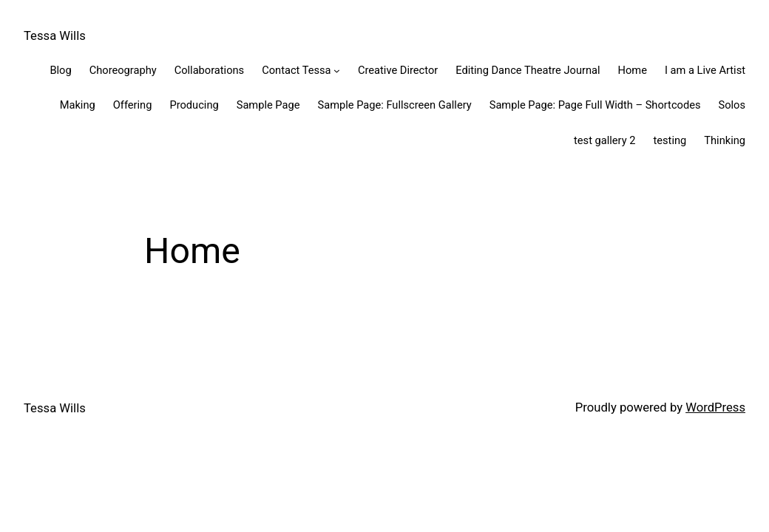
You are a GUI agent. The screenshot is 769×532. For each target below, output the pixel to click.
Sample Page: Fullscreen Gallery (394, 105)
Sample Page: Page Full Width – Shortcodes (595, 105)
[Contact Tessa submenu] (337, 71)
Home (633, 70)
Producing (194, 105)
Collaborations (210, 70)
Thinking (725, 140)
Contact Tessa (296, 70)
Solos (732, 105)
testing (670, 140)
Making (78, 105)
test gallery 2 (604, 140)
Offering (133, 105)
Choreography (123, 70)
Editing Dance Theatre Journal (528, 70)
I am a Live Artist (705, 70)
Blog (60, 70)
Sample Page (268, 105)
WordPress (715, 407)
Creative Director (398, 70)
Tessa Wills (55, 36)
